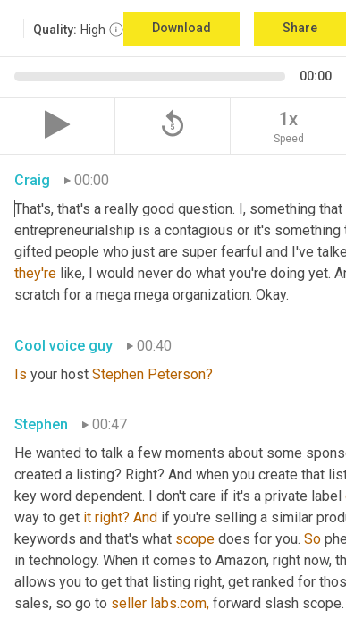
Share (300, 28)
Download (181, 28)
